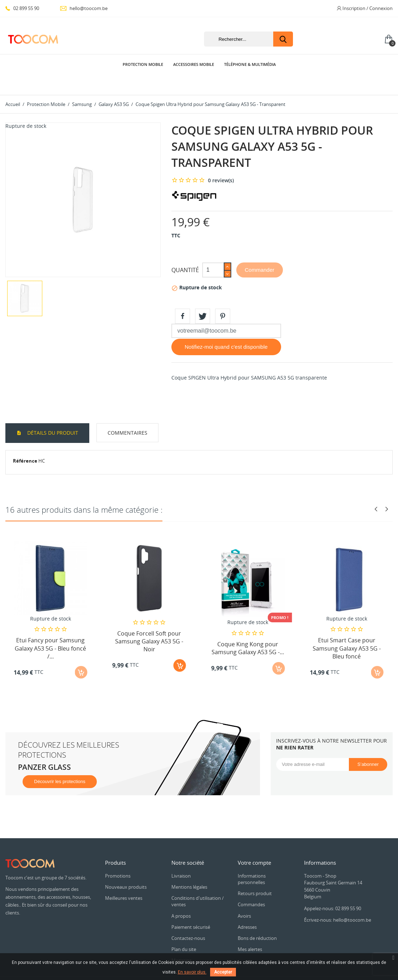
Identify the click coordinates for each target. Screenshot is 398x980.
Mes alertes (250, 929)
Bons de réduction (257, 918)
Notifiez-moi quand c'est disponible (226, 327)
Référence (25, 441)
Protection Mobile (143, 64)
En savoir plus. (192, 972)
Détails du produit (52, 413)
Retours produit (255, 873)
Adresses (247, 907)
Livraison (181, 856)
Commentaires (127, 413)
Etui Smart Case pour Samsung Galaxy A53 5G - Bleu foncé (347, 628)
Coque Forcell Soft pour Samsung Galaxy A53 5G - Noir (149, 621)
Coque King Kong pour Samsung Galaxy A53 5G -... (248, 628)
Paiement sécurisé (191, 907)
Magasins (181, 940)
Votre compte (254, 843)
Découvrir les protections (60, 761)
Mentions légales (189, 867)
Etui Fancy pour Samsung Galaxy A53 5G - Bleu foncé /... (50, 628)
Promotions (118, 856)
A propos (181, 896)
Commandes (251, 884)
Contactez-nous (188, 918)
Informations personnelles (252, 859)
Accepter (223, 972)
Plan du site (184, 929)
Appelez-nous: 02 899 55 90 (333, 888)
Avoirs (244, 896)
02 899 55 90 (22, 8)
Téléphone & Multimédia (250, 64)
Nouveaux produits (126, 867)
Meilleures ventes (124, 878)
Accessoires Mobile (194, 64)
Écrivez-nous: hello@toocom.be (338, 900)
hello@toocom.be (84, 8)
